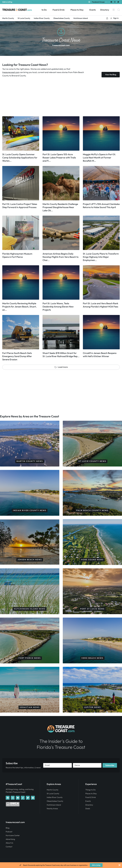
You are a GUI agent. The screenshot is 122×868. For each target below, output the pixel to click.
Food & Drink (91, 797)
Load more (61, 367)
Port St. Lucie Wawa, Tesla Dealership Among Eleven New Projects (58, 307)
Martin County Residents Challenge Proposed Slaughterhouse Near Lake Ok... (60, 207)
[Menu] (114, 10)
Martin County (53, 790)
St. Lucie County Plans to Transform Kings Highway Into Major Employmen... (101, 257)
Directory (89, 805)
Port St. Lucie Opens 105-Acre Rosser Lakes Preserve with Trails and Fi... (59, 158)
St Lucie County (53, 794)
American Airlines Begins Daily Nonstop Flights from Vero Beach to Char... (60, 257)
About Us (9, 843)
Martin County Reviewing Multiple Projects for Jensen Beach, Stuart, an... (19, 307)
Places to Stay (91, 794)
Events (88, 801)
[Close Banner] (119, 865)
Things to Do (90, 790)
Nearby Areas (52, 809)
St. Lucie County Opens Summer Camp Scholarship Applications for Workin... (20, 158)
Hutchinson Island (54, 805)
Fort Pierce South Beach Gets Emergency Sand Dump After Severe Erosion (17, 356)
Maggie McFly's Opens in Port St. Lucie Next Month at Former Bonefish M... (99, 158)
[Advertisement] (61, 97)
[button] (107, 18)
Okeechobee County (55, 801)
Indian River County (55, 797)
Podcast (9, 832)
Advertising (10, 839)
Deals (88, 809)
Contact (9, 847)
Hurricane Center (13, 835)
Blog (8, 828)
